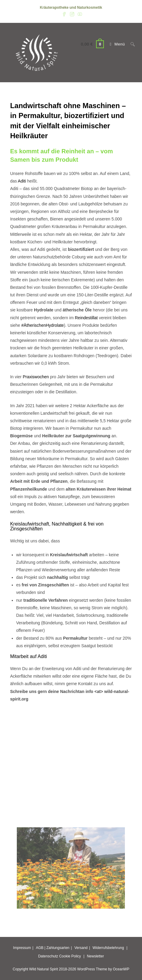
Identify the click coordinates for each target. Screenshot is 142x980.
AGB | (41, 948)
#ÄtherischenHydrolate (43, 325)
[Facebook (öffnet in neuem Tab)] (64, 14)
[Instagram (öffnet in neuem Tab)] (72, 14)
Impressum (22, 948)
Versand (81, 948)
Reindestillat (86, 318)
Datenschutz (48, 956)
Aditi (22, 181)
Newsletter (95, 956)
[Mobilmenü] (116, 44)
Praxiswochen (36, 377)
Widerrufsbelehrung (108, 948)
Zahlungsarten (58, 948)
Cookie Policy (70, 956)
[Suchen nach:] (130, 44)
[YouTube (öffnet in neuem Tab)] (79, 14)
